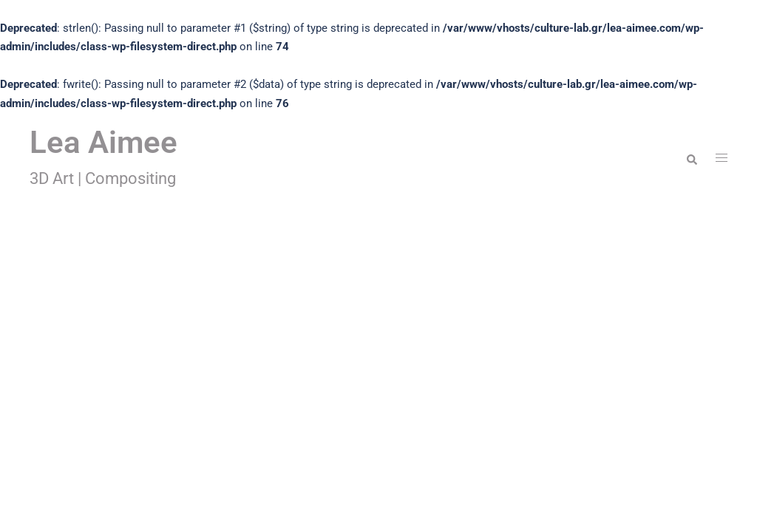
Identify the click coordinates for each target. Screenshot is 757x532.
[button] (691, 158)
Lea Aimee (103, 142)
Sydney (259, 482)
